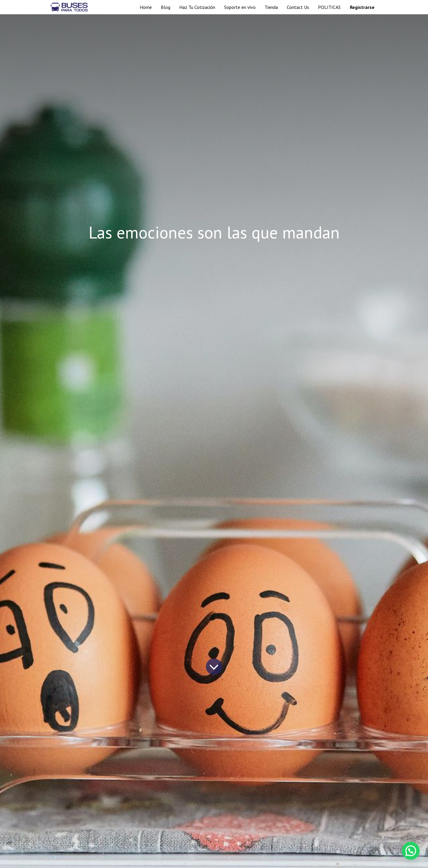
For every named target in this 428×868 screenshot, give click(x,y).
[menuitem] (146, 7)
